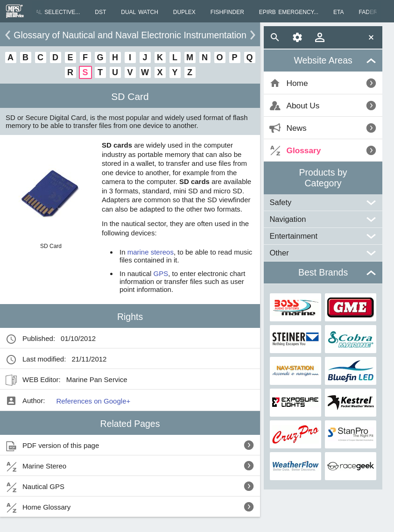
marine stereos (151, 252)
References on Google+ (93, 401)
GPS (161, 273)
